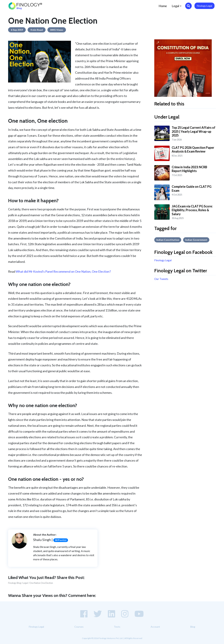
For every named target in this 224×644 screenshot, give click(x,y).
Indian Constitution (168, 240)
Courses (79, 627)
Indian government (196, 240)
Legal (177, 6)
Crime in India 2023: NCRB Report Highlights (189, 169)
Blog (193, 627)
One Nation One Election (41, 583)
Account (155, 627)
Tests (117, 627)
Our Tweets (161, 279)
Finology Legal (204, 6)
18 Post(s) (61, 540)
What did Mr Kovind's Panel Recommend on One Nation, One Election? (63, 271)
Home (164, 6)
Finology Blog (15, 583)
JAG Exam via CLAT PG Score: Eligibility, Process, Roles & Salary (192, 210)
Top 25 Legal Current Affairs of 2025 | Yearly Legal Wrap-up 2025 (194, 131)
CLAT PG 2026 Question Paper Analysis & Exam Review (193, 150)
